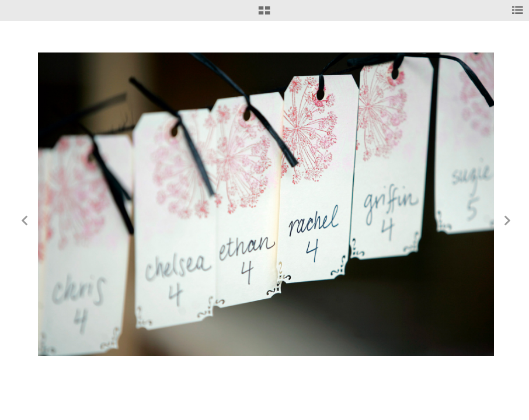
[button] (264, 15)
